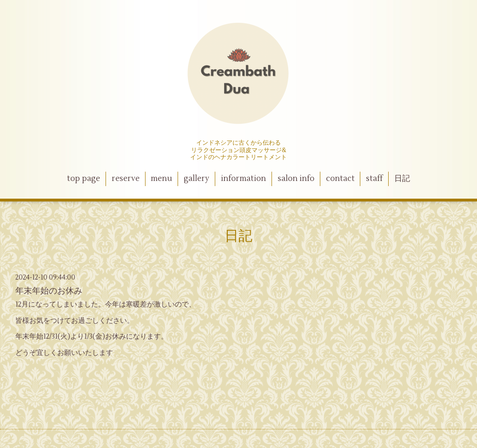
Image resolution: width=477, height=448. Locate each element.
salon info (296, 179)
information (243, 179)
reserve (126, 179)
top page (83, 179)
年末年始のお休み (49, 291)
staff (374, 179)
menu (161, 179)
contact (340, 179)
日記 (402, 179)
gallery (196, 179)
